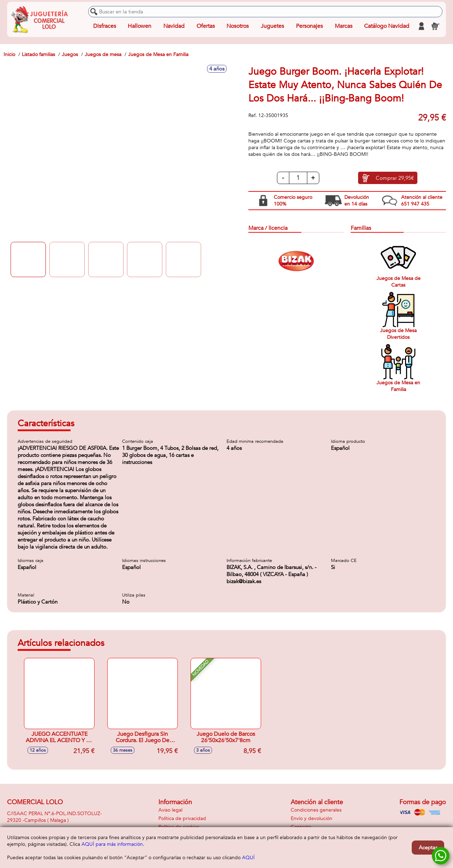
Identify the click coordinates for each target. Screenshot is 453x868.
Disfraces (105, 26)
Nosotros (238, 26)
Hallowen (140, 26)
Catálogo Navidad (387, 26)
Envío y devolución (312, 818)
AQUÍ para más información (112, 844)
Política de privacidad (182, 818)
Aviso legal (170, 810)
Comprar (395, 178)
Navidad (174, 26)
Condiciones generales (316, 810)
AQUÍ (248, 858)
